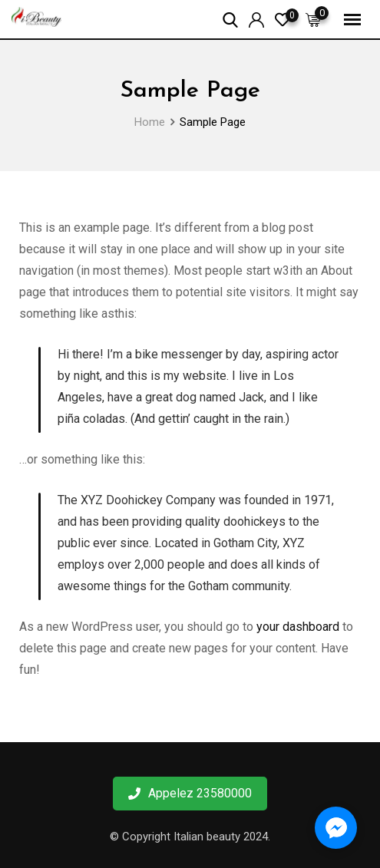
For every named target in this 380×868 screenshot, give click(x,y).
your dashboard (298, 627)
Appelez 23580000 (190, 793)
